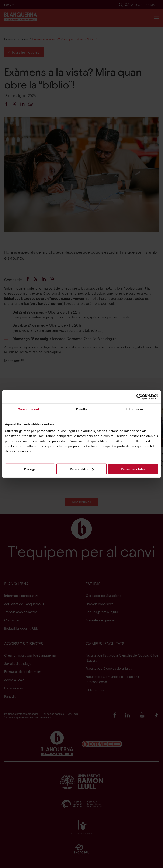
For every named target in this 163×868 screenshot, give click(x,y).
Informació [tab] (135, 409)
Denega (30, 469)
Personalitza (82, 469)
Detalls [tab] (81, 409)
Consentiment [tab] (28, 409)
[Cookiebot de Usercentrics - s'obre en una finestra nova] (140, 397)
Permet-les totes (133, 469)
